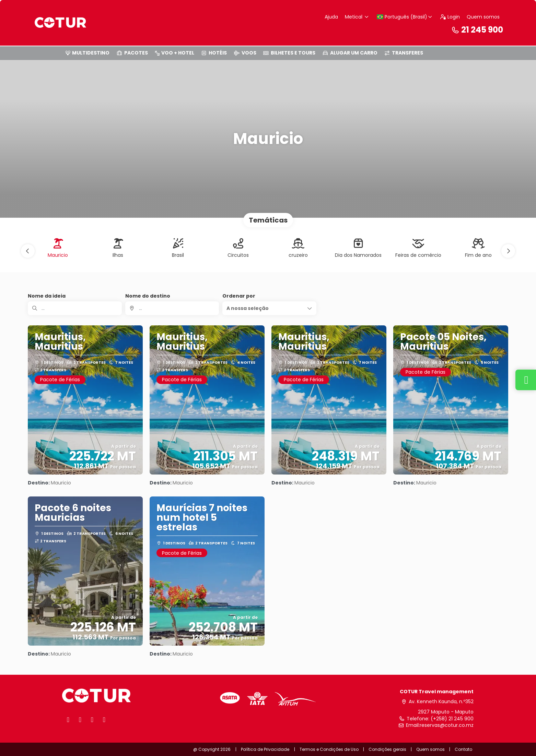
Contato (463, 749)
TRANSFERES (404, 53)
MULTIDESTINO (88, 53)
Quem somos (483, 17)
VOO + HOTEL (174, 53)
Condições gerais (387, 749)
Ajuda (331, 17)
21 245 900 (477, 30)
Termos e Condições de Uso (330, 749)
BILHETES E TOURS (289, 53)
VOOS (245, 53)
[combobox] (172, 308)
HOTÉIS (214, 53)
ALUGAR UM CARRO (350, 53)
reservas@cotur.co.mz (447, 725)
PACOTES (132, 53)
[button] (28, 251)
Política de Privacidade (265, 749)
